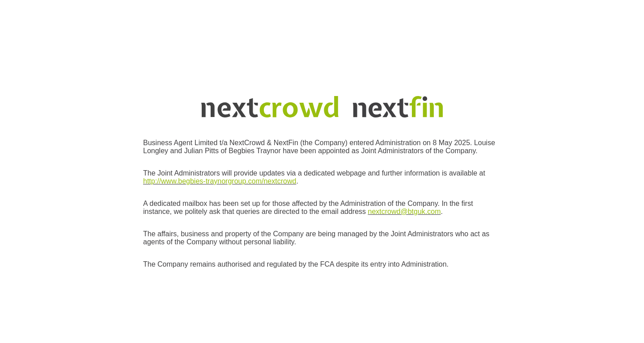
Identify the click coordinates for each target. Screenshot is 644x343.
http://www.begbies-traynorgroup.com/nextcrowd (220, 181)
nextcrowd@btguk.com (405, 211)
